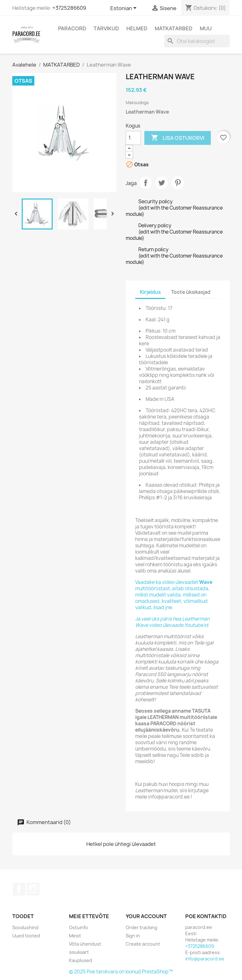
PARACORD (72, 28)
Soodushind (25, 927)
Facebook (19, 889)
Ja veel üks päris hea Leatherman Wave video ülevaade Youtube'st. (172, 622)
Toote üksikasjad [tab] (191, 292)
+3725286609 (69, 8)
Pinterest (178, 183)
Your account (146, 916)
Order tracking (141, 927)
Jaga (146, 183)
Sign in (133, 936)
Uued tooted (26, 936)
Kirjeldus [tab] (150, 292)
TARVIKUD (106, 28)
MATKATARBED (174, 28)
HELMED (137, 28)
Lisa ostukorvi (178, 138)
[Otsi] (197, 41)
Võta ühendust (85, 944)
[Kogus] (133, 138)
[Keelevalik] (124, 9)
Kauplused (81, 960)
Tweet (162, 183)
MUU (206, 28)
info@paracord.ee (205, 959)
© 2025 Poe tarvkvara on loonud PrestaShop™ (121, 972)
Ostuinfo (78, 927)
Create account (143, 944)
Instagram (33, 889)
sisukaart (79, 952)
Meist (75, 936)
